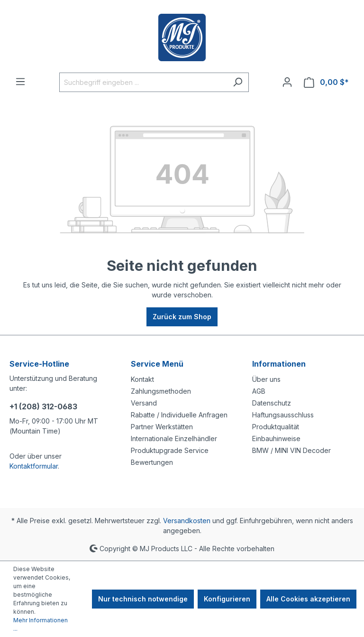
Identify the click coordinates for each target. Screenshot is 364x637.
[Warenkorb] (326, 82)
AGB (259, 391)
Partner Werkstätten (162, 427)
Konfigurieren (227, 599)
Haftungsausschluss (283, 415)
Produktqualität (276, 427)
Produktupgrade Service (170, 450)
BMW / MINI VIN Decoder (291, 450)
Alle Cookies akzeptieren (308, 599)
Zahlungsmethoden (161, 391)
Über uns (266, 379)
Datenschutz (272, 403)
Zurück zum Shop (182, 317)
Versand (144, 403)
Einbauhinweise (276, 439)
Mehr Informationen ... (41, 624)
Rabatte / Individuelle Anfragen (179, 415)
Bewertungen (152, 462)
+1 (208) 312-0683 (43, 406)
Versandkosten (187, 521)
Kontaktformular (34, 466)
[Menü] (20, 82)
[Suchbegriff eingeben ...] (143, 82)
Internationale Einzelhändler (174, 439)
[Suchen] (238, 82)
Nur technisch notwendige (143, 599)
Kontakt (142, 379)
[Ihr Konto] (287, 82)
